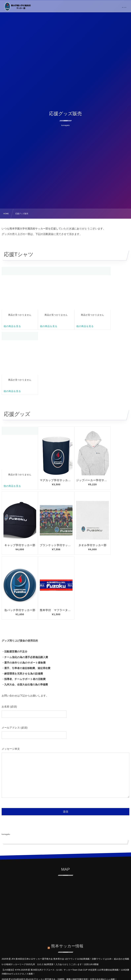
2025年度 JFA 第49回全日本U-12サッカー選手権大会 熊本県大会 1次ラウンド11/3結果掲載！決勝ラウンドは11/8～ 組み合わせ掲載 (65, 959)
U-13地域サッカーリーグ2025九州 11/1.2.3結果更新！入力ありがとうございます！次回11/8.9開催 (50, 964)
